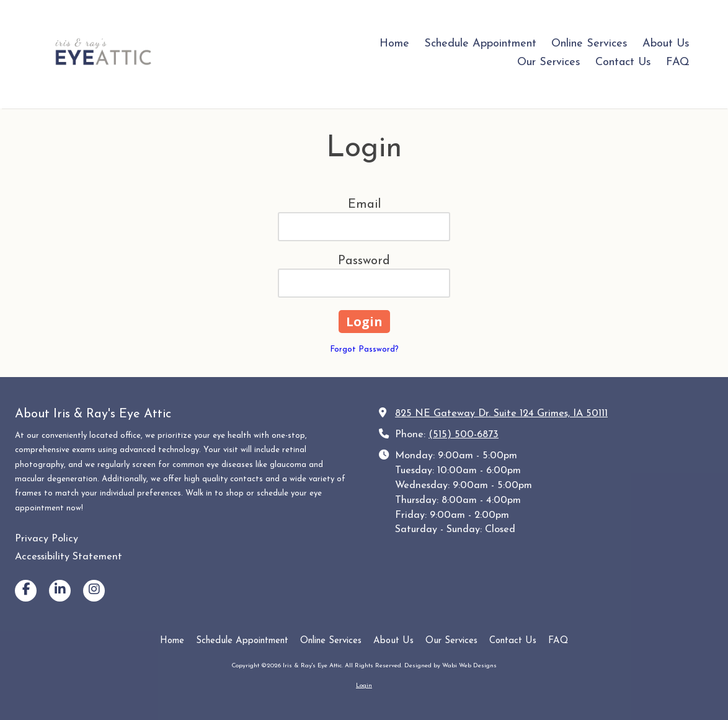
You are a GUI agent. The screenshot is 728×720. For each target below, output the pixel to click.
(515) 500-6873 (464, 435)
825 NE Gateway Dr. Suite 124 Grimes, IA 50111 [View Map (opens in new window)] (501, 414)
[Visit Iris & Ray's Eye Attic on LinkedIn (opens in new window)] (60, 591)
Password (364, 261)
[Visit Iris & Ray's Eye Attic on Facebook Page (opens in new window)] (26, 591)
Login (364, 686)
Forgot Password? (364, 349)
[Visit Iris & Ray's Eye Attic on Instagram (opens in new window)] (94, 591)
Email (364, 205)
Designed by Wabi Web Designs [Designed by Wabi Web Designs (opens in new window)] (451, 666)
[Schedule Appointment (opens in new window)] (480, 45)
